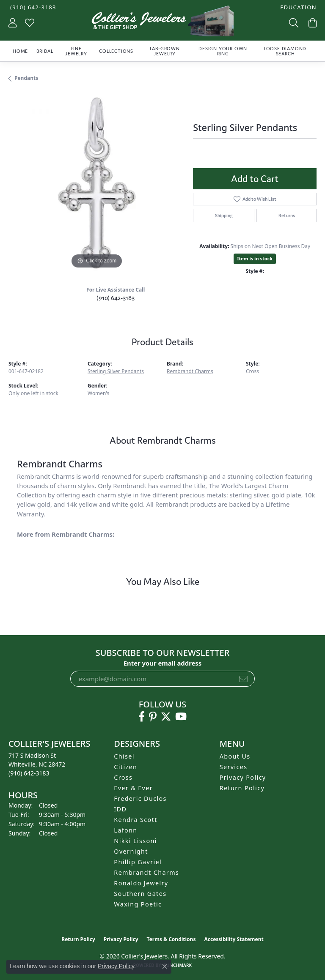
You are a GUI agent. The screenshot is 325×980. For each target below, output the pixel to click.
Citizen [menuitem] (125, 767)
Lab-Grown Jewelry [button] (165, 51)
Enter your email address (163, 663)
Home (20, 51)
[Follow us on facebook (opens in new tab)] (142, 717)
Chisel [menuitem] (124, 756)
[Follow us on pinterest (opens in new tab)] (153, 717)
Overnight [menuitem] (131, 851)
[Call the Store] (29, 773)
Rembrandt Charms (190, 371)
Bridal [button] (45, 51)
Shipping (224, 216)
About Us (235, 756)
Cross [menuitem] (123, 777)
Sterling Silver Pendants (116, 371)
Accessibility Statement (234, 939)
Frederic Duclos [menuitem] (140, 798)
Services (234, 767)
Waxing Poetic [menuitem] (138, 904)
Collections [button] (116, 51)
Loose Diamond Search (285, 51)
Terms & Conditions (171, 939)
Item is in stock (255, 258)
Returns (287, 216)
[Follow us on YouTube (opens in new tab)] (181, 717)
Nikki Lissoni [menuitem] (135, 841)
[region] (96, 183)
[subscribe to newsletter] (243, 679)
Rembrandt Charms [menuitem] (146, 872)
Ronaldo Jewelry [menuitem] (141, 883)
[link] (32, 7)
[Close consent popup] (165, 966)
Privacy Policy (243, 777)
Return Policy (242, 788)
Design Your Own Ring (223, 51)
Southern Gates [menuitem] (140, 894)
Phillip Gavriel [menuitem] (138, 862)
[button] (297, 7)
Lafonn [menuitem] (125, 830)
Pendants (26, 78)
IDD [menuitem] (120, 809)
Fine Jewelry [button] (76, 51)
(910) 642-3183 (116, 298)
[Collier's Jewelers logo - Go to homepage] (162, 23)
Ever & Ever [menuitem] (133, 788)
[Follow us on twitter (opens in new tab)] (166, 717)
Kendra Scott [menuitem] (135, 820)
